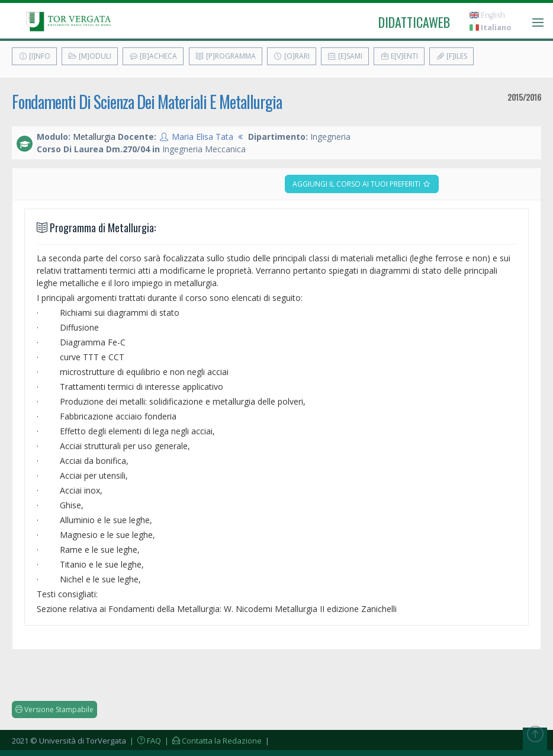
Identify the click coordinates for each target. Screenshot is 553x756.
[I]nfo (34, 56)
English (487, 15)
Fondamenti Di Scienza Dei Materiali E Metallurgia (147, 102)
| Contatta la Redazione (212, 741)
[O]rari (292, 56)
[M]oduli (90, 56)
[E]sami (345, 56)
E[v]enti (399, 56)
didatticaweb (414, 22)
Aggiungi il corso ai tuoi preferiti (362, 184)
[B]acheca (153, 56)
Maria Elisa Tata (202, 137)
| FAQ (144, 741)
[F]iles (451, 56)
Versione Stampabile (54, 709)
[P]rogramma (226, 56)
